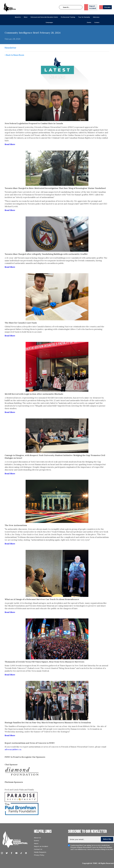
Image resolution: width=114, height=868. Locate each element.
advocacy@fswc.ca (13, 749)
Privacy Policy (40, 855)
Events (89, 22)
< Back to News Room (14, 55)
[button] (18, 17)
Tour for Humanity (84, 17)
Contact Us (39, 849)
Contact (97, 22)
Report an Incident (42, 846)
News (37, 843)
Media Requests (41, 852)
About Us (18, 17)
